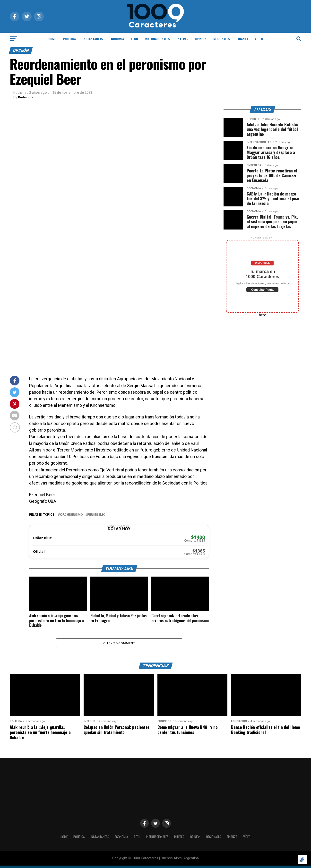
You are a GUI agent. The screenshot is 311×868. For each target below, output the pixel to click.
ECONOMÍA (117, 39)
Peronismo (96, 515)
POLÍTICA (69, 39)
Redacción (27, 97)
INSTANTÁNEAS (93, 39)
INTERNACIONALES (157, 39)
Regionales (222, 39)
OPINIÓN (201, 39)
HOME (52, 39)
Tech (134, 39)
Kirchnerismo (71, 515)
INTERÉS (182, 39)
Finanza (242, 39)
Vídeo (259, 39)
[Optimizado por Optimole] (302, 860)
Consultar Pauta (262, 290)
